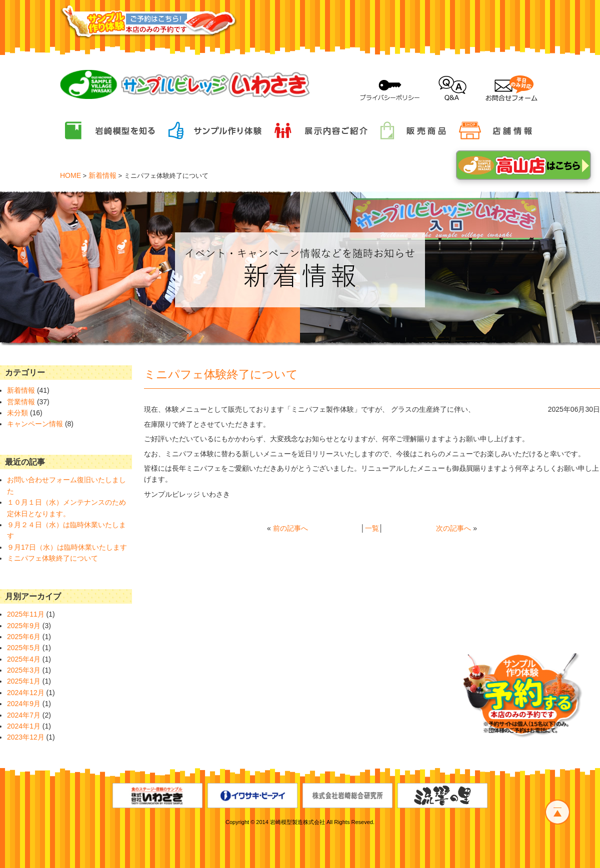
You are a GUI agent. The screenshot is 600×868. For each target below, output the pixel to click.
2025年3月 (24, 670)
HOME (70, 175)
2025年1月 (24, 681)
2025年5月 (24, 648)
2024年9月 (24, 704)
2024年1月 (24, 726)
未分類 (17, 413)
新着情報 (102, 175)
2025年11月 (26, 614)
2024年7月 (24, 715)
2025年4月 (24, 659)
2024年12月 (26, 693)
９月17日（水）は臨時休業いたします (67, 547)
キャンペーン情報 (35, 424)
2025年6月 (24, 637)
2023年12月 (26, 737)
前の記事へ (290, 528)
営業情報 (21, 402)
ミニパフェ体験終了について (52, 558)
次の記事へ (453, 528)
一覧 (372, 528)
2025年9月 (24, 626)
